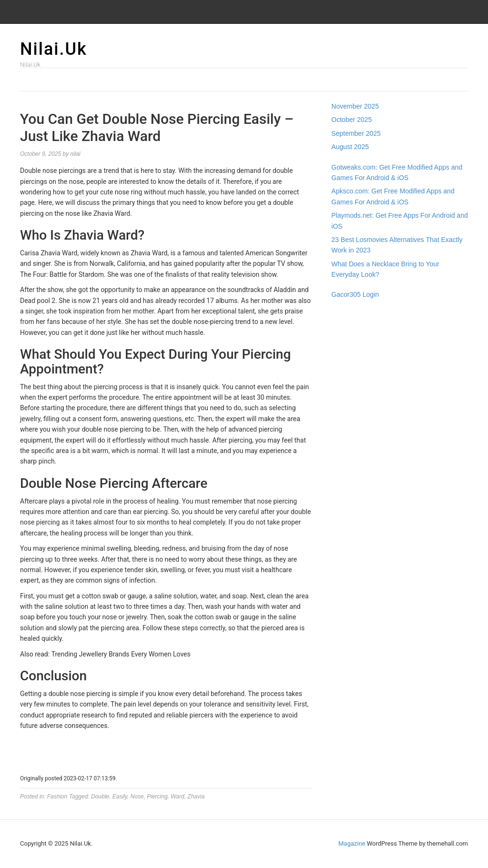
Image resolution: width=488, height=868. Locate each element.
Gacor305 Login (355, 294)
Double (100, 797)
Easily (120, 797)
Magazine (352, 843)
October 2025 (351, 120)
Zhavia (196, 797)
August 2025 (350, 147)
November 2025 (355, 106)
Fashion (57, 797)
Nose (137, 797)
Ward (177, 797)
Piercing (157, 797)
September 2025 (356, 133)
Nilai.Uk (54, 49)
